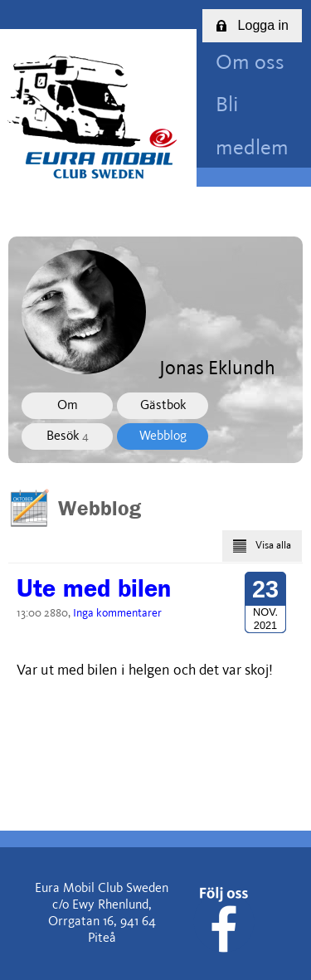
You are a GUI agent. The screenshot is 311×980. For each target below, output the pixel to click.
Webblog (163, 436)
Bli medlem (252, 127)
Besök (68, 436)
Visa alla (262, 546)
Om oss (250, 63)
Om (68, 406)
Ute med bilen (94, 588)
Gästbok (163, 406)
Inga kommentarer (117, 613)
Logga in (252, 25)
